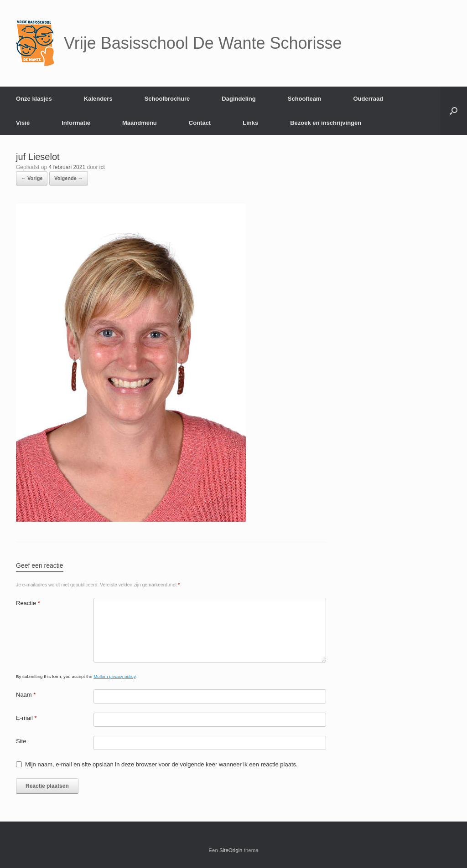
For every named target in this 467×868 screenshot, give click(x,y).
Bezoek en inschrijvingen (326, 123)
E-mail (26, 718)
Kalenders (98, 99)
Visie (23, 123)
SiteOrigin (231, 850)
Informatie (76, 123)
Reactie (28, 603)
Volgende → (69, 178)
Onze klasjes (34, 99)
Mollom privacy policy (114, 676)
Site (21, 741)
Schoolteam (305, 99)
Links (250, 123)
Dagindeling (239, 99)
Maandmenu (140, 123)
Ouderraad (368, 99)
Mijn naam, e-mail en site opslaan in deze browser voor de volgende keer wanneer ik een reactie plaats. (161, 764)
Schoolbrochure (167, 99)
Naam (26, 695)
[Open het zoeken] (454, 111)
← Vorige (32, 178)
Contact (200, 123)
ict (102, 167)
